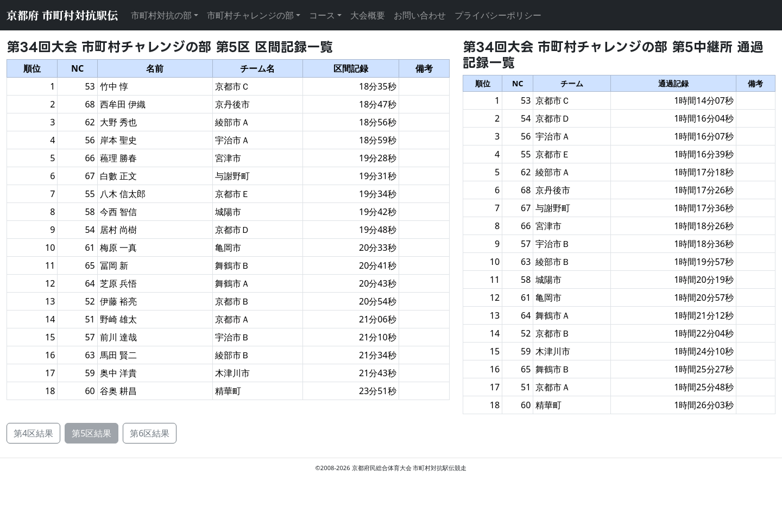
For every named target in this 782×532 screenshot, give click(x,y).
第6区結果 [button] (150, 433)
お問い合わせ (420, 15)
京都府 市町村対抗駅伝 (62, 15)
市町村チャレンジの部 (250, 15)
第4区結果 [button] (33, 433)
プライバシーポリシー (498, 15)
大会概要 (368, 15)
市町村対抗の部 (161, 15)
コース (322, 15)
